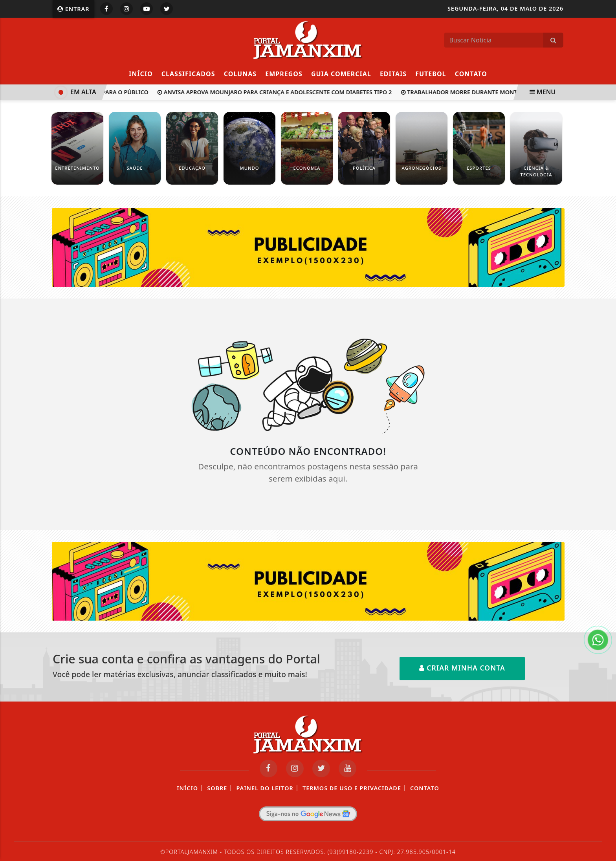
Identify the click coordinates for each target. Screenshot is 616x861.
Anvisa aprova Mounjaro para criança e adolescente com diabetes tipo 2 (276, 92)
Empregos (284, 74)
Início (141, 74)
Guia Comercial (341, 74)
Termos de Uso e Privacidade (352, 788)
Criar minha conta (462, 668)
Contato (471, 74)
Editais (393, 74)
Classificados (188, 74)
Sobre (217, 788)
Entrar (73, 9)
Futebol (431, 74)
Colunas (240, 74)
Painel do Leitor (265, 788)
